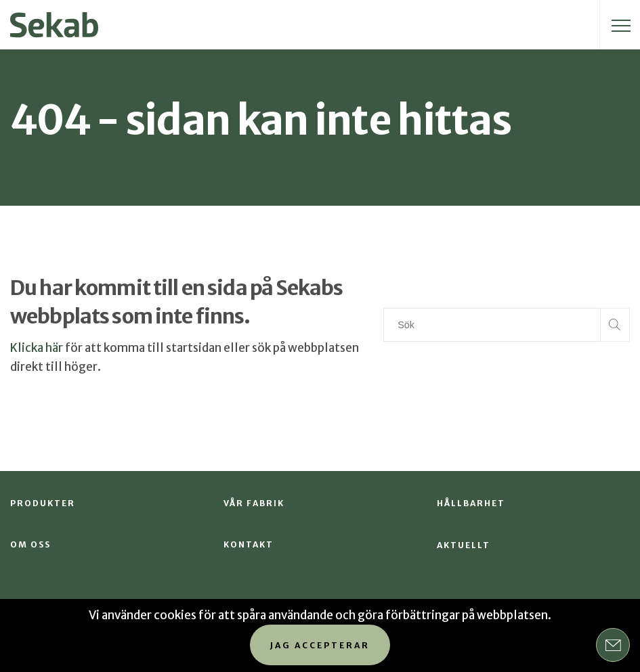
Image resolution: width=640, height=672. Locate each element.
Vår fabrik (254, 503)
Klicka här (37, 348)
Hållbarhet (471, 503)
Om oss (30, 544)
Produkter (43, 503)
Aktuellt (464, 545)
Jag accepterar (320, 645)
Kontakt (249, 544)
